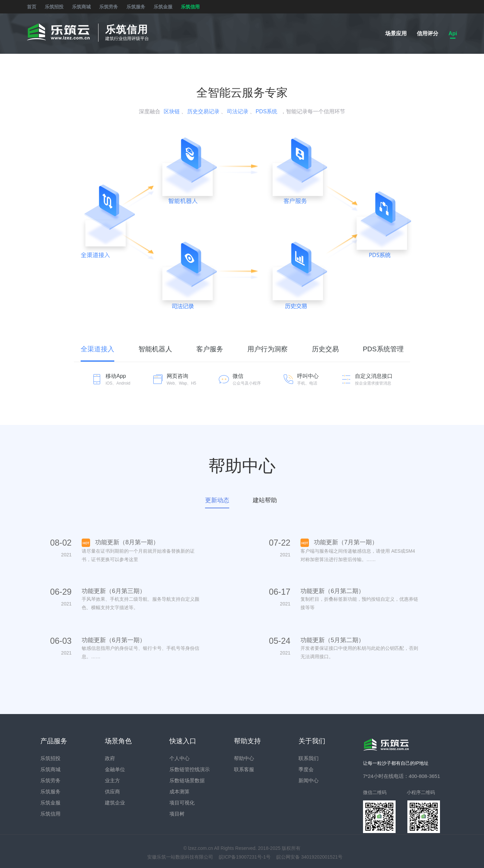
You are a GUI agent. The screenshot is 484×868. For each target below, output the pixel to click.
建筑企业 (115, 803)
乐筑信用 (190, 7)
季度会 (306, 769)
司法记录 (238, 112)
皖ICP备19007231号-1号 (245, 857)
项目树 (177, 814)
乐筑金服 (163, 7)
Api (453, 33)
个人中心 (179, 758)
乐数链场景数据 (187, 780)
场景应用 (396, 33)
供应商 (112, 792)
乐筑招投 (54, 7)
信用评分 (428, 33)
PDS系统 (266, 112)
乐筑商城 (81, 7)
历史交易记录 (203, 112)
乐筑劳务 (109, 7)
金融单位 (115, 769)
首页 (32, 7)
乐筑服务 (136, 7)
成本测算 (179, 792)
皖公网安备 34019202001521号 (309, 857)
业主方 (112, 780)
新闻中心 (309, 780)
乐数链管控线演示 (190, 769)
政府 (110, 758)
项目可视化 (182, 803)
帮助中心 (244, 758)
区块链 (172, 112)
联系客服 (244, 769)
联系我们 (309, 758)
